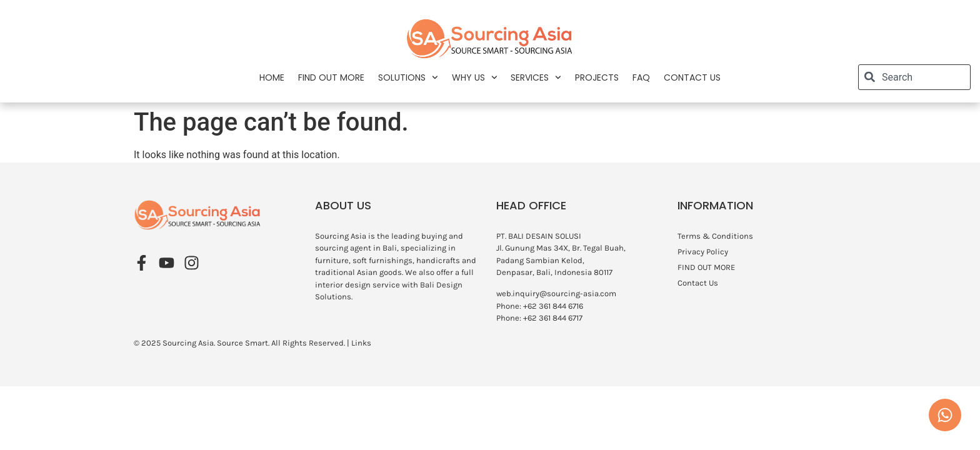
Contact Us (692, 77)
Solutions (408, 77)
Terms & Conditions (715, 236)
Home (272, 77)
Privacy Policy (703, 252)
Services (536, 77)
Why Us (475, 77)
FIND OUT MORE (331, 77)
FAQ (641, 77)
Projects (597, 77)
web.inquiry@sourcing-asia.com (556, 293)
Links (361, 343)
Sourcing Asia (188, 343)
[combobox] (914, 77)
